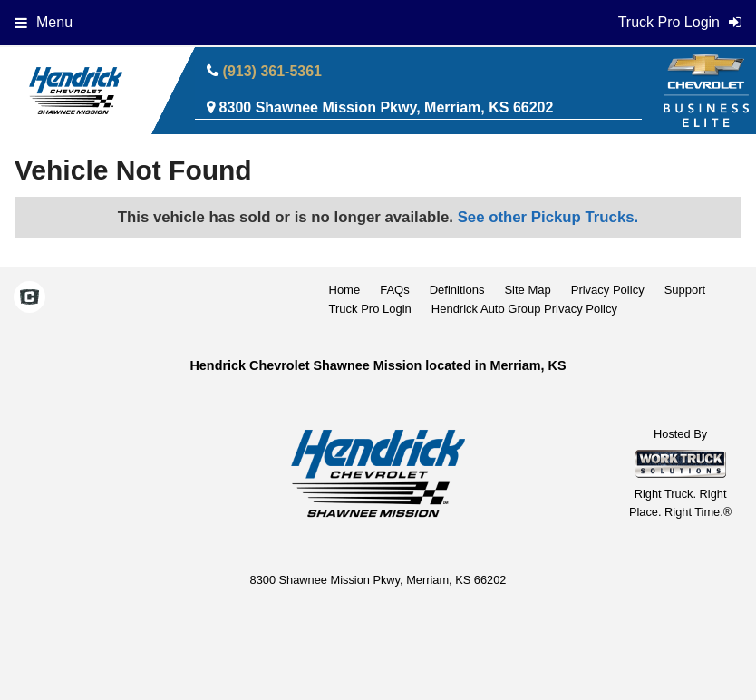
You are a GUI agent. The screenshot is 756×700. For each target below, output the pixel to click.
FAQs (395, 290)
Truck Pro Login (370, 309)
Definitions (457, 290)
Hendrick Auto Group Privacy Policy (524, 309)
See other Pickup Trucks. (548, 217)
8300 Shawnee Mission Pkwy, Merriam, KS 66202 (387, 107)
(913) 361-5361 (272, 71)
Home (345, 290)
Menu (44, 22)
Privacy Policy (608, 290)
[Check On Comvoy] (29, 299)
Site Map (527, 290)
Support (685, 290)
